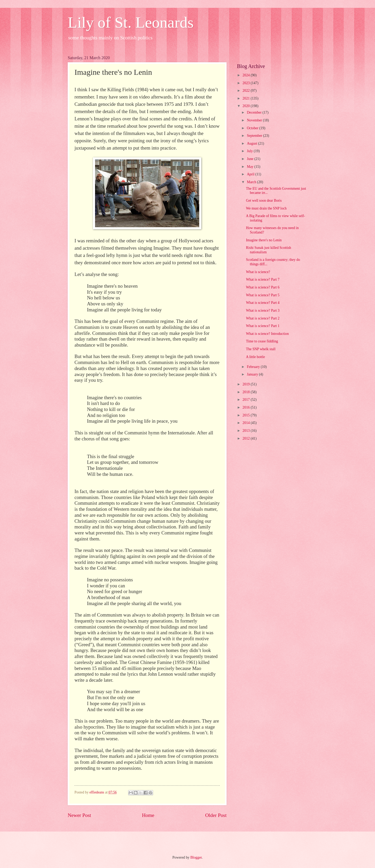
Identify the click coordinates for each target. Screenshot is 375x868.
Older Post (216, 815)
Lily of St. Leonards (131, 22)
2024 (246, 75)
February (254, 367)
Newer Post (79, 815)
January (253, 374)
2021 (246, 98)
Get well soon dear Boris (264, 201)
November (255, 120)
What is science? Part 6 (263, 287)
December (255, 112)
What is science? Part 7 (263, 279)
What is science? (258, 272)
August (252, 143)
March (252, 182)
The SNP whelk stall (261, 349)
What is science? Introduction (267, 334)
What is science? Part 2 (263, 318)
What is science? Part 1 (263, 326)
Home (148, 815)
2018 (246, 392)
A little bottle (255, 357)
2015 (246, 415)
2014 (246, 423)
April (251, 174)
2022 (246, 91)
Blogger (196, 857)
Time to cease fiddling (262, 341)
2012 (246, 438)
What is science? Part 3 (263, 310)
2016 (246, 407)
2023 (246, 83)
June (251, 159)
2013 (246, 431)
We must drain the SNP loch (266, 208)
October (253, 128)
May (251, 167)
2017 (246, 400)
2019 (246, 384)
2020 (246, 106)
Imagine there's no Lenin (264, 240)
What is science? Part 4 (263, 303)
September (255, 136)
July (250, 151)
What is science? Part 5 (263, 295)
